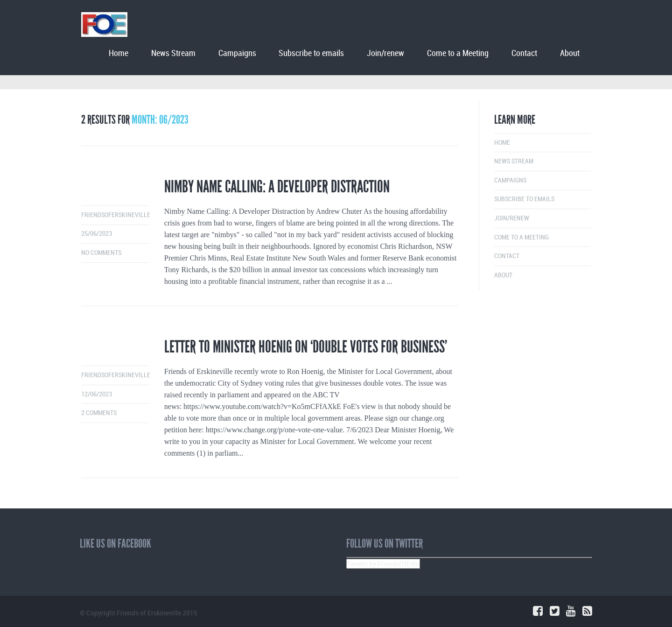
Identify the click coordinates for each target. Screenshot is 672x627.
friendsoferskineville (116, 215)
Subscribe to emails (311, 53)
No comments (101, 253)
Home (119, 53)
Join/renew (385, 53)
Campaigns (237, 53)
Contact (524, 53)
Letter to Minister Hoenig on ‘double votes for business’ (306, 347)
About (570, 53)
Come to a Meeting (458, 53)
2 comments (99, 413)
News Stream (173, 53)
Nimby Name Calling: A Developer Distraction (277, 187)
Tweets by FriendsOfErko (383, 564)
